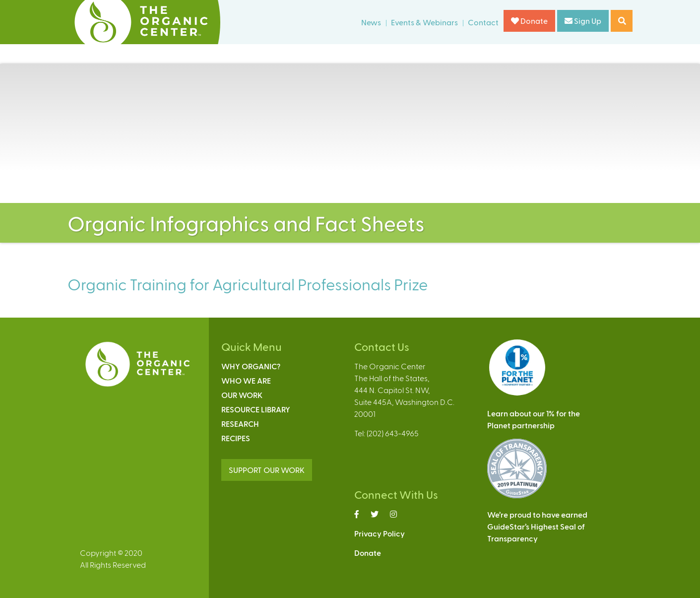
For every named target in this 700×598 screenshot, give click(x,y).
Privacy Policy (380, 533)
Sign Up (583, 21)
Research (240, 424)
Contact (483, 22)
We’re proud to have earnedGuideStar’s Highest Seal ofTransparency (537, 526)
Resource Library (256, 409)
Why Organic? (251, 366)
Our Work (242, 395)
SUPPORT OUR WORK (267, 470)
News (371, 22)
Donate (529, 21)
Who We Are (246, 380)
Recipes (236, 438)
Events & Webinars (424, 22)
